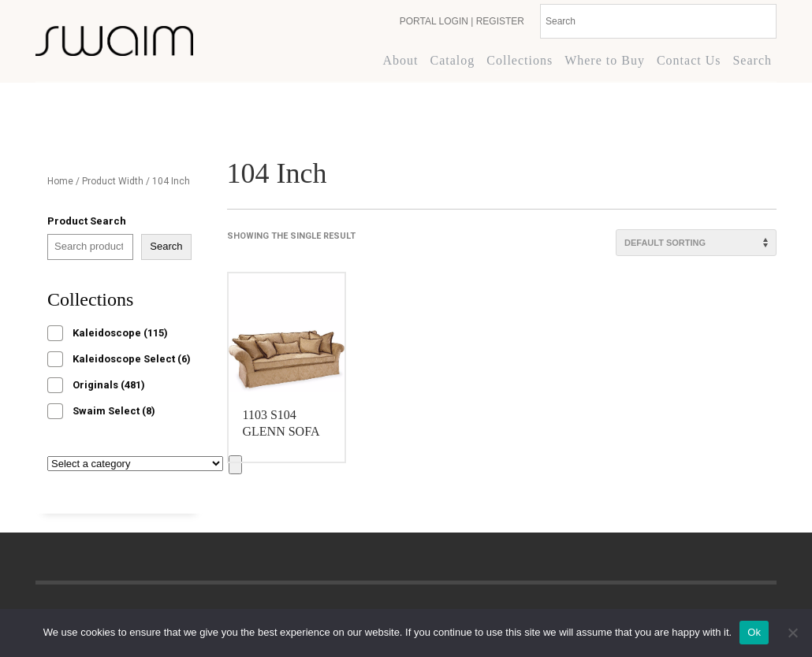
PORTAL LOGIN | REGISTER (462, 21)
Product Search (87, 221)
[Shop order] (696, 243)
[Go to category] (235, 465)
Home (60, 181)
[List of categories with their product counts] (135, 464)
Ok (754, 632)
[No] (792, 633)
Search (166, 246)
